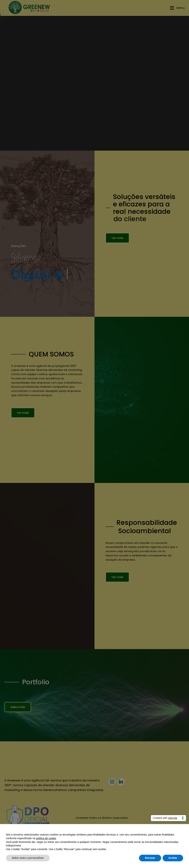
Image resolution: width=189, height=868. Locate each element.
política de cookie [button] (46, 838)
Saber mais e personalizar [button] (28, 858)
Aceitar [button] (173, 858)
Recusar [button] (150, 858)
